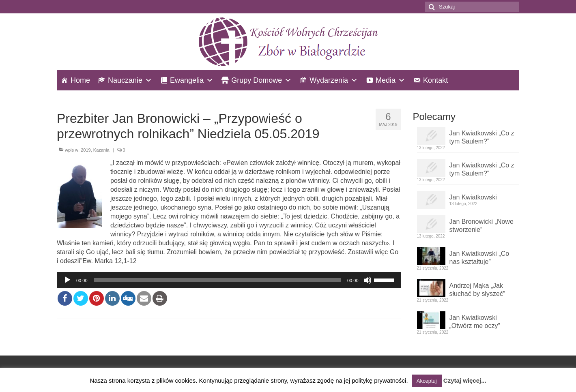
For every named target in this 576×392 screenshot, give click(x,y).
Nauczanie (125, 80)
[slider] (217, 280)
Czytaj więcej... (465, 380)
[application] (229, 280)
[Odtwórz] (67, 280)
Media (386, 80)
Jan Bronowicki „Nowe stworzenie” (481, 226)
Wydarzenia (329, 80)
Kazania (101, 150)
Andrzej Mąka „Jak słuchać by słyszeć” (477, 290)
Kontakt (435, 80)
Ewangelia (187, 80)
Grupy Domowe (257, 80)
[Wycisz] (368, 280)
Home (80, 80)
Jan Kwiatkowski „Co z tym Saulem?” (482, 137)
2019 (86, 150)
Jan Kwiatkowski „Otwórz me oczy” (475, 322)
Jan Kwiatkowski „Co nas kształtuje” (479, 258)
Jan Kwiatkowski (473, 197)
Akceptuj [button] (427, 381)
